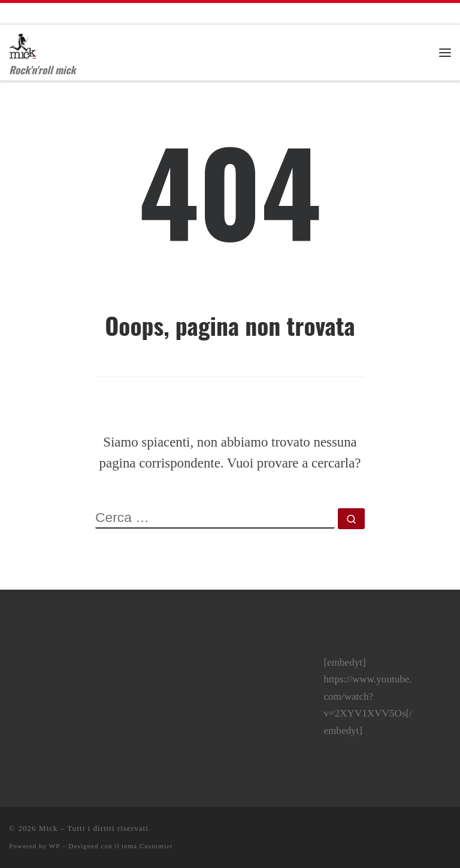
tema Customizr (147, 846)
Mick (49, 828)
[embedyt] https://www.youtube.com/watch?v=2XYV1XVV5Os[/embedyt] (368, 696)
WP (55, 846)
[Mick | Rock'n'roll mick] (22, 43)
